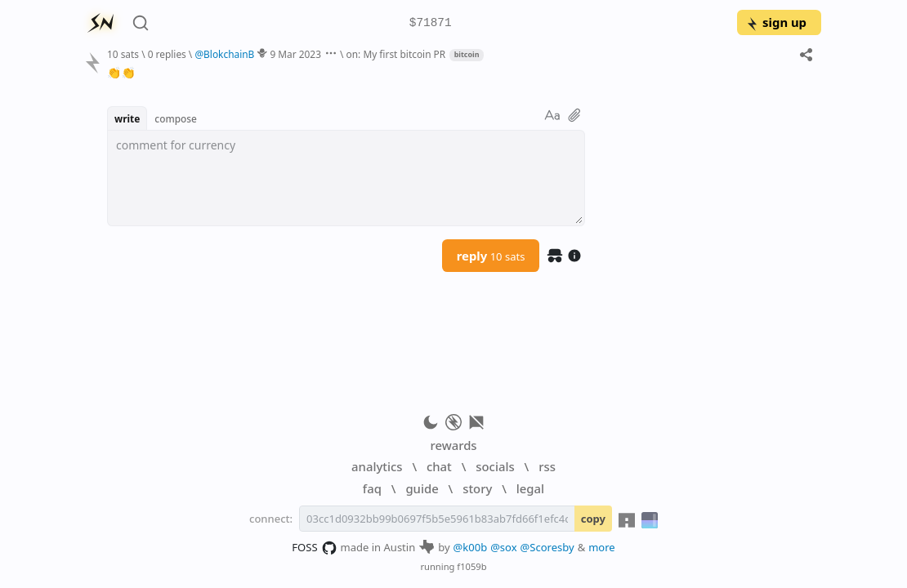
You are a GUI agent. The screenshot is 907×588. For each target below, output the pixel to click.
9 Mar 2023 (295, 54)
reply (491, 256)
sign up (776, 22)
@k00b (471, 547)
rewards (453, 445)
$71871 (431, 23)
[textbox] (346, 178)
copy (593, 519)
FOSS (314, 548)
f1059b (471, 566)
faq (372, 488)
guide (422, 488)
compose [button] (176, 118)
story (477, 488)
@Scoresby (547, 547)
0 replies (167, 54)
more (602, 547)
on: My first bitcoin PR (396, 54)
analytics (377, 466)
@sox (503, 547)
